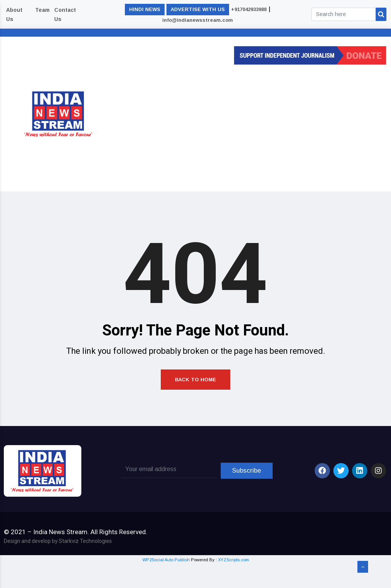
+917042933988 (249, 9)
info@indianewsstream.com (198, 20)
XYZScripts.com (233, 583)
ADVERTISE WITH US (198, 9)
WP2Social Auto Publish (166, 583)
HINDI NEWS (145, 9)
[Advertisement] (255, 126)
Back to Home (195, 397)
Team (42, 10)
